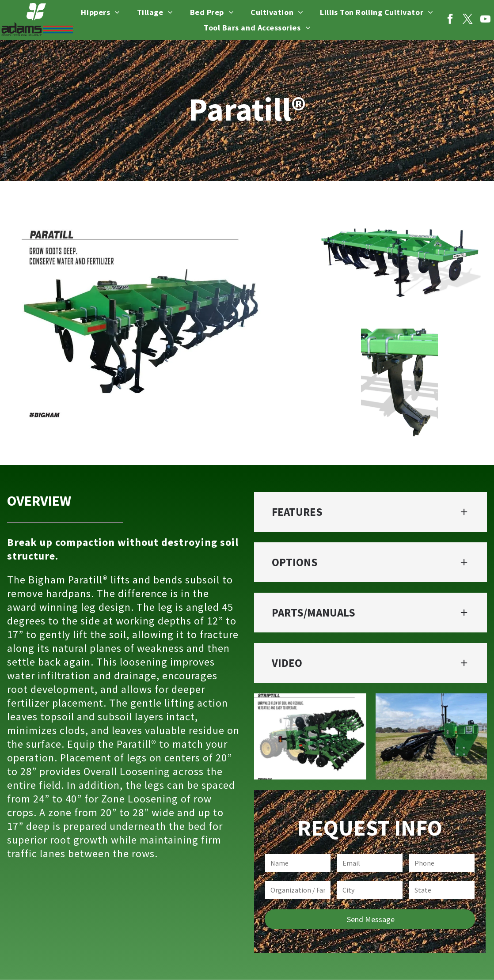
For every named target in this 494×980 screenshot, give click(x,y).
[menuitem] (100, 12)
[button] (370, 512)
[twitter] (468, 20)
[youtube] (485, 20)
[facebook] (450, 20)
